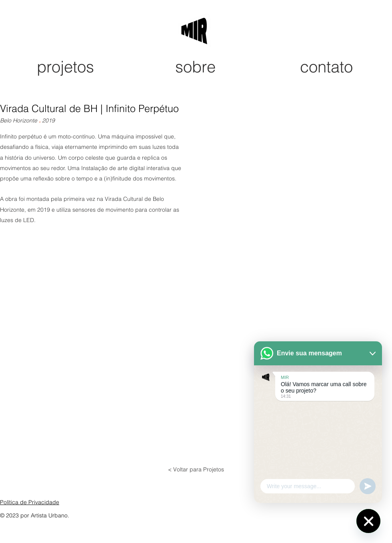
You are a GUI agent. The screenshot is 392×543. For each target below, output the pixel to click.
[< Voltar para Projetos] (196, 470)
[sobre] (196, 67)
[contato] (327, 67)
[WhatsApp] (368, 521)
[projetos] (66, 67)
